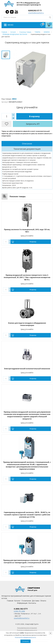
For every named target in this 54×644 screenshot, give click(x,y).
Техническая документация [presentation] (27, 149)
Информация (22, 603)
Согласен (25, 641)
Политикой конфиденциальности (25, 637)
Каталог (13, 32)
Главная (4, 32)
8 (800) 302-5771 (21, 609)
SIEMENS (47, 32)
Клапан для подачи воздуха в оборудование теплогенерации (27, 324)
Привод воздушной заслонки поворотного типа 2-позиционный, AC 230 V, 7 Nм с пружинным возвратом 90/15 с (27, 277)
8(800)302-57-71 (35, 10)
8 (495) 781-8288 (19, 611)
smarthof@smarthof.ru (36, 13)
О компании (26, 601)
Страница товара (25, 32)
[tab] (27, 144)
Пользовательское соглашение (27, 628)
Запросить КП (33, 124)
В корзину (34, 116)
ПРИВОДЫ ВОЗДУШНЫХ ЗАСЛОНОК (15, 34)
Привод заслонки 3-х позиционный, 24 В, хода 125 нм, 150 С (27, 231)
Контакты (32, 603)
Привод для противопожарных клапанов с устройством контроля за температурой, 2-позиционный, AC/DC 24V (27, 561)
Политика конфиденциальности (27, 630)
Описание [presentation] (27, 144)
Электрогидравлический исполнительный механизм (27, 369)
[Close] (50, 633)
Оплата (43, 601)
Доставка (36, 601)
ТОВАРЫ (37, 32)
